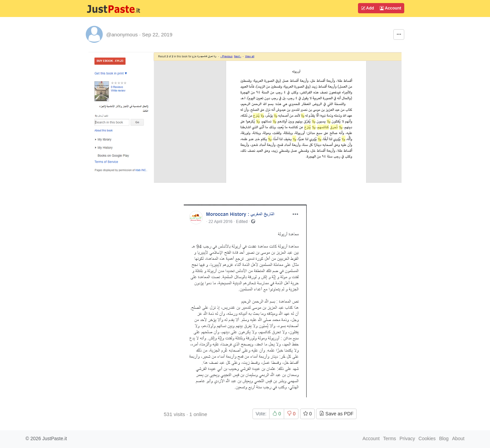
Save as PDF (336, 414)
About (458, 438)
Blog (444, 438)
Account (390, 8)
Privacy (407, 438)
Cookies (427, 438)
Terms (390, 438)
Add (367, 8)
